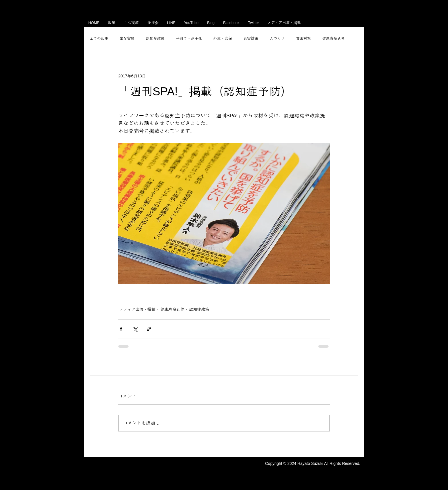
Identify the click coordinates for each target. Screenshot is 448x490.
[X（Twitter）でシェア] (135, 329)
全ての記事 (99, 38)
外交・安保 (223, 38)
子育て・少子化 (189, 38)
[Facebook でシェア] (121, 329)
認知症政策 (155, 38)
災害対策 (251, 38)
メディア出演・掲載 (137, 309)
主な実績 (127, 38)
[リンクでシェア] (149, 329)
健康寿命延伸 (333, 38)
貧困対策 (303, 38)
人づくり (277, 38)
